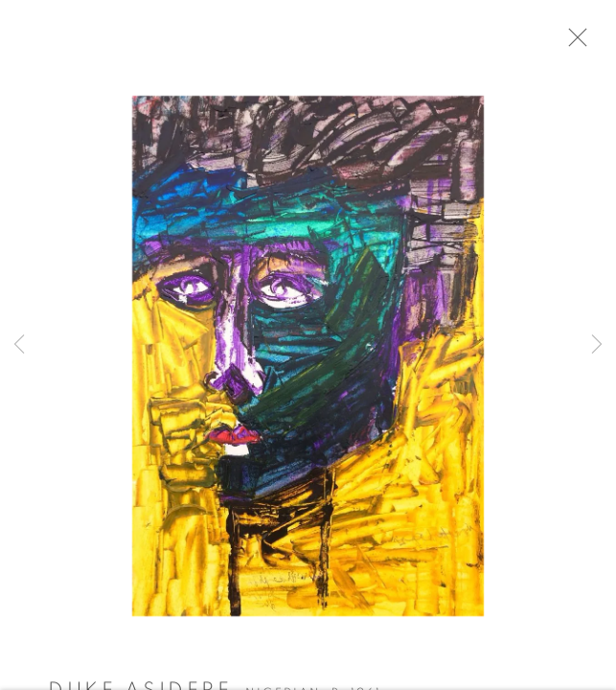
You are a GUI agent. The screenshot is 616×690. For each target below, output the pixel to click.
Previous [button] (19, 345)
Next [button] (597, 345)
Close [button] (589, 43)
